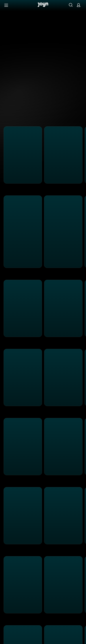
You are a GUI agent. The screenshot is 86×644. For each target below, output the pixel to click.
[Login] (79, 5)
